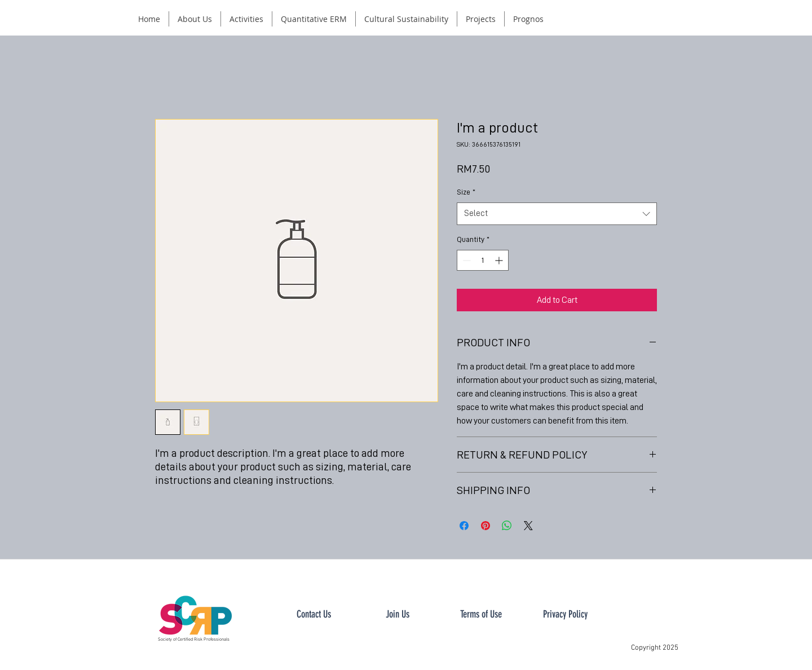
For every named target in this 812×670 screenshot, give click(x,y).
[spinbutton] (483, 260)
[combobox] (557, 214)
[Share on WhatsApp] (507, 526)
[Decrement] (465, 260)
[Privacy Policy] (565, 615)
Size (466, 192)
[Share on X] (528, 526)
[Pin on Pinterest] (486, 526)
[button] (195, 19)
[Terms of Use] (481, 615)
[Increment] (500, 260)
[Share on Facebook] (464, 526)
